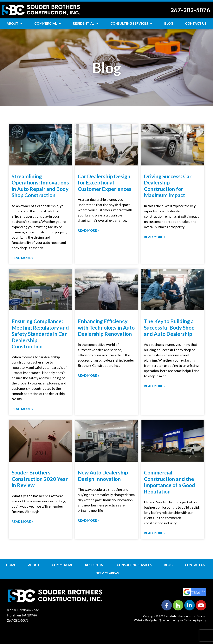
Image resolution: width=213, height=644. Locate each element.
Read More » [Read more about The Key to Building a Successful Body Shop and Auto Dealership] (155, 386)
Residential (86, 24)
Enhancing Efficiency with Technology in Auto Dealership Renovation (106, 327)
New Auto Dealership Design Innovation (103, 476)
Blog (169, 23)
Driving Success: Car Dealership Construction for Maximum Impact (168, 186)
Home (11, 565)
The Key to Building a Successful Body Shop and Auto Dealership (169, 327)
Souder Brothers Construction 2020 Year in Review (40, 479)
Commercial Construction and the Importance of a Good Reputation (169, 482)
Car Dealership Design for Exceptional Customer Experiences (105, 183)
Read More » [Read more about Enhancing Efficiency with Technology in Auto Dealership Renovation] (88, 375)
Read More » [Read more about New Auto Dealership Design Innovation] (88, 520)
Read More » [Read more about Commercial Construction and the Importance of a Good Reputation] (155, 533)
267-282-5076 (190, 10)
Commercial (48, 24)
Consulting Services (131, 24)
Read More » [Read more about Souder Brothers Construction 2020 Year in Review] (22, 522)
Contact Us (196, 23)
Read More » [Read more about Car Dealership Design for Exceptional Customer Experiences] (88, 230)
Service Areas (107, 573)
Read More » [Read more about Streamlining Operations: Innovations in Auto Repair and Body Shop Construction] (22, 258)
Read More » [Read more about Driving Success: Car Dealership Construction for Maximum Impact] (155, 237)
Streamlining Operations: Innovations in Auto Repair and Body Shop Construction (40, 186)
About (15, 24)
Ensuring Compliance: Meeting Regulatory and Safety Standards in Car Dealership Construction (40, 334)
